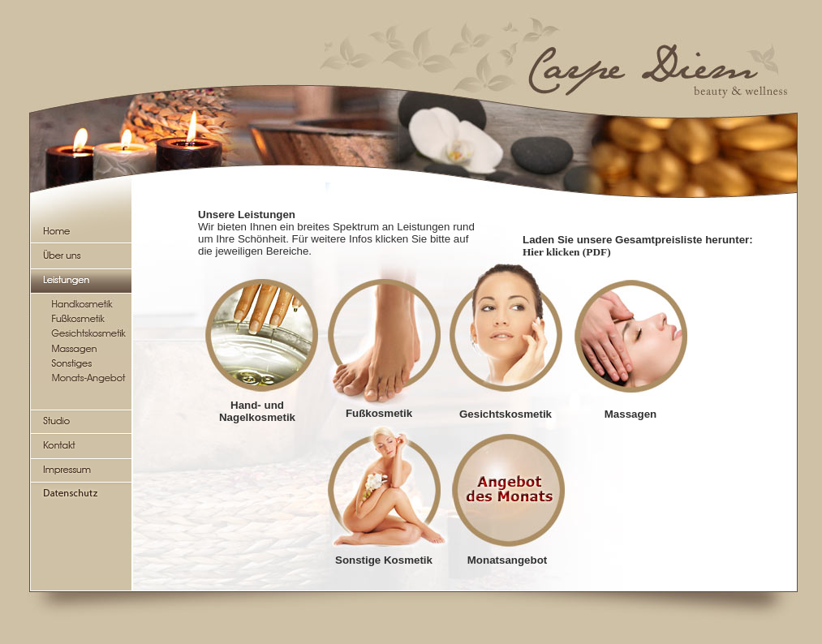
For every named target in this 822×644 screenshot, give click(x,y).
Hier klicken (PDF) (567, 252)
